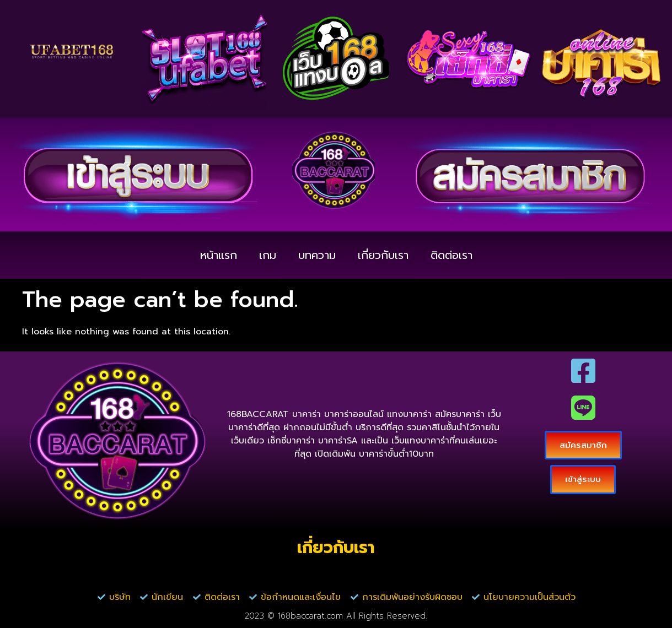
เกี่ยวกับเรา (383, 255)
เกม (268, 255)
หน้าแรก (219, 255)
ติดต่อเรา (451, 255)
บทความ (317, 255)
